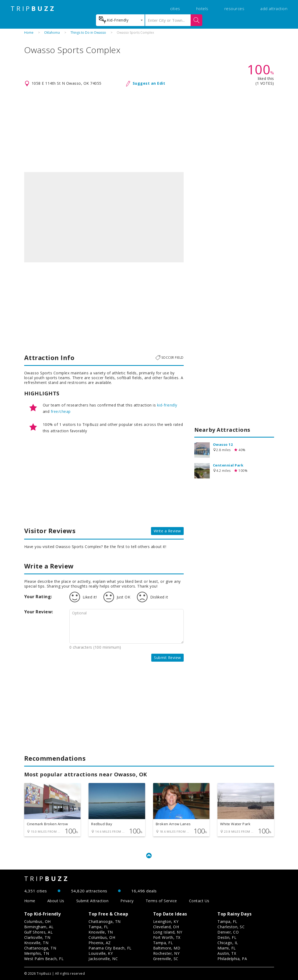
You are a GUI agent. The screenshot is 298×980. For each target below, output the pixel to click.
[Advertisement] (149, 130)
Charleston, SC (231, 927)
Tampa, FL (98, 927)
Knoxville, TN (36, 943)
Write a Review (167, 531)
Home (29, 33)
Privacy (127, 901)
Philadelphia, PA (232, 959)
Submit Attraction (93, 901)
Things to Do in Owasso (88, 33)
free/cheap (61, 411)
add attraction (274, 8)
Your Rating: (38, 597)
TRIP (33, 8)
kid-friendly (167, 405)
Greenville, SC (166, 959)
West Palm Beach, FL (44, 959)
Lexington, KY (166, 921)
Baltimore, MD (167, 948)
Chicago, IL (228, 943)
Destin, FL (227, 937)
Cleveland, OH (166, 927)
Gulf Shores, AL (39, 932)
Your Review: (39, 612)
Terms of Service (161, 901)
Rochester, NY (166, 953)
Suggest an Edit (149, 83)
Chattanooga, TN (40, 948)
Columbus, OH (37, 921)
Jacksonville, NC (103, 959)
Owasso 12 (223, 444)
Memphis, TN (37, 953)
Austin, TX (227, 953)
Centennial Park (228, 465)
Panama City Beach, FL (110, 948)
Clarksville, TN (37, 937)
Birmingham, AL (39, 927)
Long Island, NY (168, 932)
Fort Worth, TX (167, 937)
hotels (202, 8)
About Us (56, 901)
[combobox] (120, 20)
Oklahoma (52, 33)
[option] (104, 217)
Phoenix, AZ (100, 943)
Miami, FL (227, 948)
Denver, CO (228, 932)
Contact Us (199, 901)
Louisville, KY (101, 953)
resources (234, 8)
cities (175, 8)
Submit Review (167, 658)
